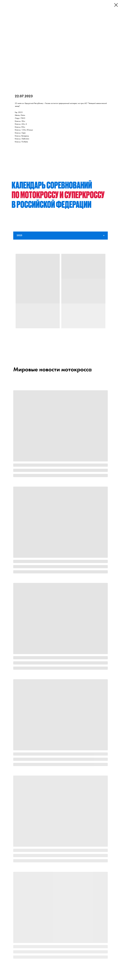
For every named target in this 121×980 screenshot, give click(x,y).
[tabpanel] (60, 297)
